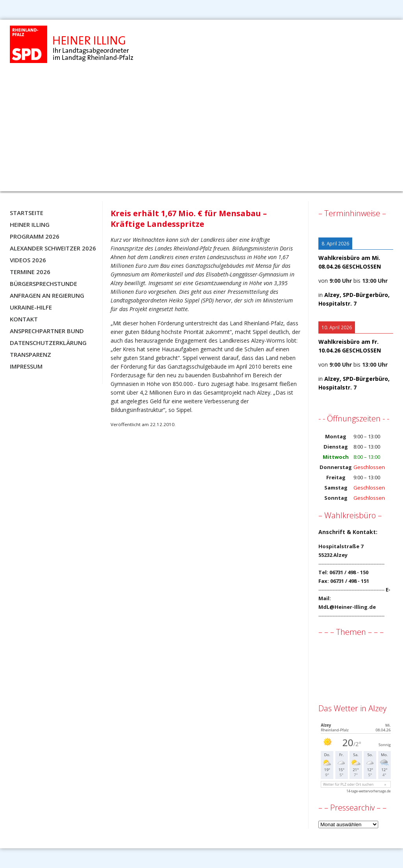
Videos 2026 (28, 260)
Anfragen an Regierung (47, 295)
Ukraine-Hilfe (31, 307)
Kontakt (24, 319)
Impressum (26, 366)
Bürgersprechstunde (43, 284)
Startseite (27, 213)
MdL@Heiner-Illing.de (347, 607)
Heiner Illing (30, 224)
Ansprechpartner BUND (47, 331)
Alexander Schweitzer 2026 (53, 248)
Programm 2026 (35, 236)
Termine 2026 (30, 272)
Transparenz (31, 354)
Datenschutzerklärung (48, 343)
